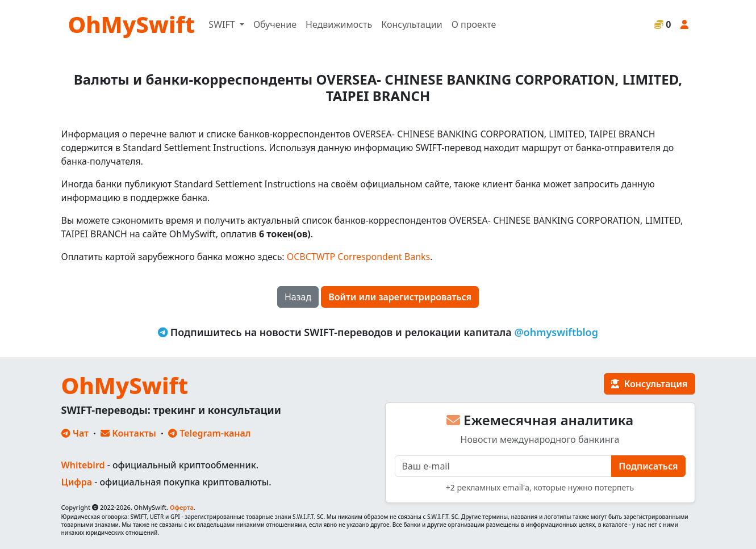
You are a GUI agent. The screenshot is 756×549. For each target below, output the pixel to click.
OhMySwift (132, 24)
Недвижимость (339, 24)
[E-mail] (504, 466)
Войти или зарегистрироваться (400, 297)
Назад (298, 297)
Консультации (412, 24)
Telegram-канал (209, 433)
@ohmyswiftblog (556, 332)
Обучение (275, 24)
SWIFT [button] (223, 24)
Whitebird (83, 465)
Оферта (182, 507)
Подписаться (648, 466)
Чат (75, 433)
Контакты (128, 433)
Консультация (649, 384)
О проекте (474, 24)
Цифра (77, 482)
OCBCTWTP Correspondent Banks (359, 257)
